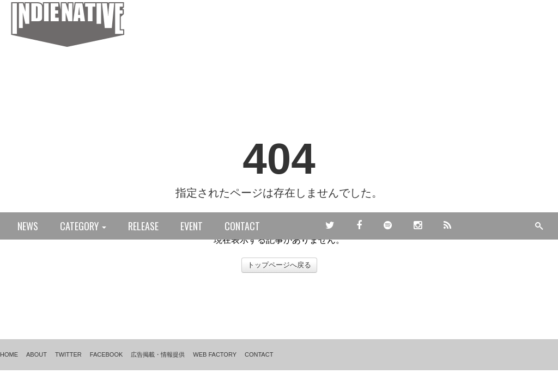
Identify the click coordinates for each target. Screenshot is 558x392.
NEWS (28, 226)
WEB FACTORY (215, 354)
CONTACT (242, 226)
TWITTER (68, 354)
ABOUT (37, 354)
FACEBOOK (107, 354)
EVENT (192, 226)
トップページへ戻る (279, 265)
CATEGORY (83, 226)
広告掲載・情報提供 (158, 354)
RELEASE (143, 226)
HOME (9, 354)
